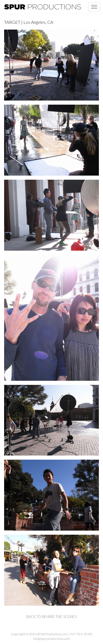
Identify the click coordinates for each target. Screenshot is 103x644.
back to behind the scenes (51, 617)
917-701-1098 (80, 634)
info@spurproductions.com (52, 639)
